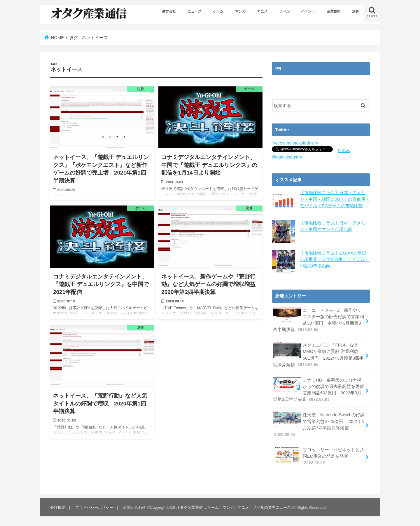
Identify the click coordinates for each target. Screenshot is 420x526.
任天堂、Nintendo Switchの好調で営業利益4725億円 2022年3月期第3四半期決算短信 (319, 424)
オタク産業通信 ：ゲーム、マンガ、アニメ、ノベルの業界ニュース (234, 507)
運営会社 (169, 11)
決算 (356, 11)
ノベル (284, 11)
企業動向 (334, 11)
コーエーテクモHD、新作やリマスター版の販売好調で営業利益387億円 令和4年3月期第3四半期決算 (318, 320)
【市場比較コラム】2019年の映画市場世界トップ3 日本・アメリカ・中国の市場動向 (334, 259)
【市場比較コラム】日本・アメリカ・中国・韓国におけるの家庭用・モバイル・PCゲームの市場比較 (335, 199)
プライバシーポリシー (94, 507)
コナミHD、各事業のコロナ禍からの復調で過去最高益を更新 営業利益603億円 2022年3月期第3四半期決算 (318, 389)
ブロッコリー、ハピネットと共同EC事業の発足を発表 (318, 456)
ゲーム (218, 11)
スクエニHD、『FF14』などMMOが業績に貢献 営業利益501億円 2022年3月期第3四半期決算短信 (318, 355)
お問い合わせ (134, 507)
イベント (308, 11)
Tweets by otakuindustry (295, 143)
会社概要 (58, 507)
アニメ (262, 11)
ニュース (195, 11)
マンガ (240, 11)
